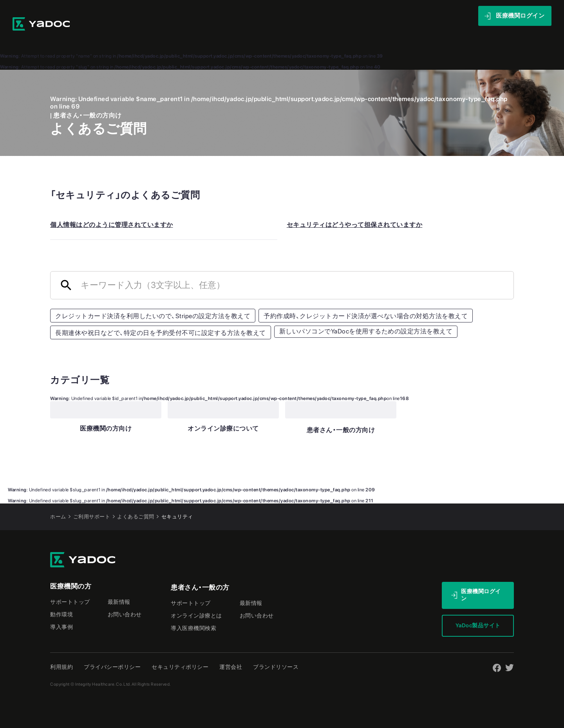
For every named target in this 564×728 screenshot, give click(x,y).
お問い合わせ (125, 598)
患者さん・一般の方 (200, 571)
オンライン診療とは (196, 599)
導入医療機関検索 (193, 612)
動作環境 (61, 598)
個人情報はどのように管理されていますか (112, 208)
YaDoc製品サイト (478, 609)
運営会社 (231, 650)
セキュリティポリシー (180, 650)
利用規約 (61, 650)
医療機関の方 (71, 570)
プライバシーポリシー (112, 650)
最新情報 (406, 15)
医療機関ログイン (481, 578)
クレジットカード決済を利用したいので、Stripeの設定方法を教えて (153, 300)
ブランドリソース (276, 650)
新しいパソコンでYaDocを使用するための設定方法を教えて (366, 315)
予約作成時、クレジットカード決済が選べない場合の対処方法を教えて (366, 300)
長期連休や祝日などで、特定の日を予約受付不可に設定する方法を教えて (161, 316)
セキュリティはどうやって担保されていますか (355, 208)
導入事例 (316, 15)
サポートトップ (70, 585)
